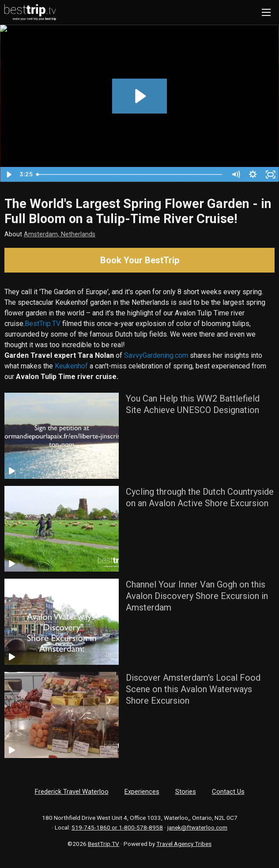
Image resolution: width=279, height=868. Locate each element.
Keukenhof (71, 366)
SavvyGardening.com (156, 355)
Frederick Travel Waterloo (72, 792)
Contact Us (228, 792)
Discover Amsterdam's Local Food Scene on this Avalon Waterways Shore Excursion (193, 689)
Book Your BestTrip (140, 260)
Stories (186, 792)
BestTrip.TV (43, 324)
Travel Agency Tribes (184, 844)
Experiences (142, 792)
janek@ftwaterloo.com (197, 827)
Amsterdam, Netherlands (60, 234)
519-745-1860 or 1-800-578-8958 (117, 827)
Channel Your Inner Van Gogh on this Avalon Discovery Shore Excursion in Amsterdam (197, 596)
